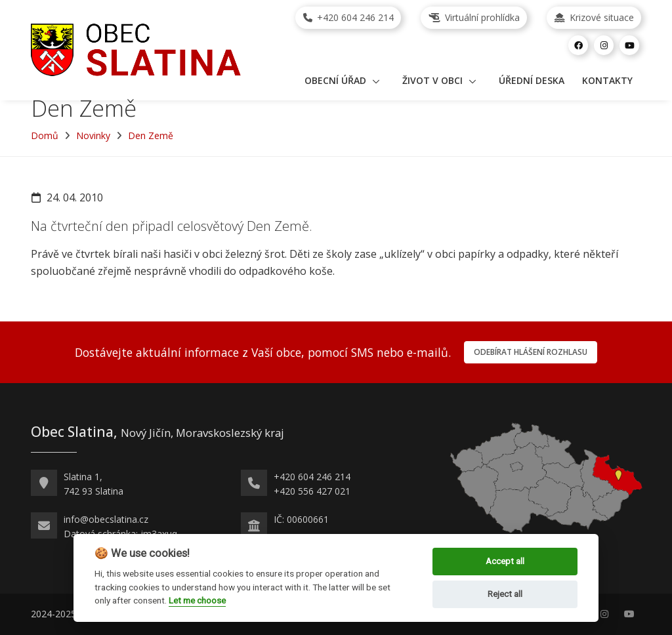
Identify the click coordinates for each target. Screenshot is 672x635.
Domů (45, 135)
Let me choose (197, 600)
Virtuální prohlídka (474, 17)
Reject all (505, 594)
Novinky (93, 135)
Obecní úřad (335, 80)
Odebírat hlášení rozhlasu (531, 352)
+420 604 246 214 (348, 17)
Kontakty (607, 80)
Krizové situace (594, 17)
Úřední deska (532, 80)
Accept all (505, 561)
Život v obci (432, 80)
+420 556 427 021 (312, 491)
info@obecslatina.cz (106, 519)
